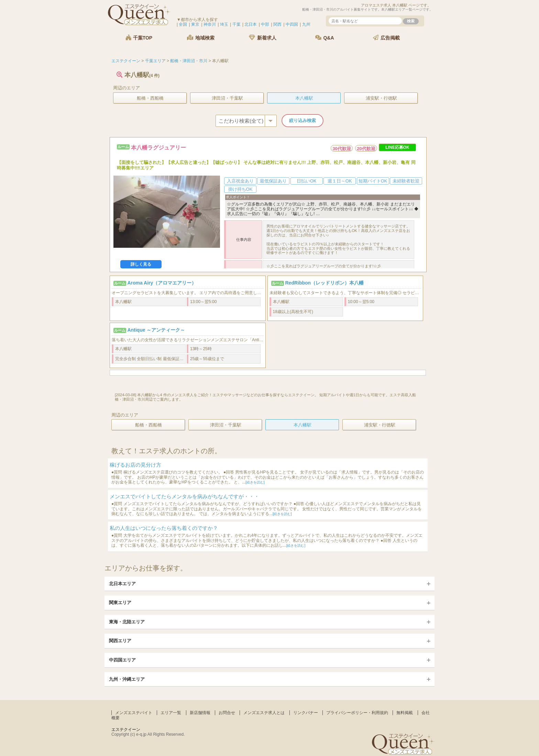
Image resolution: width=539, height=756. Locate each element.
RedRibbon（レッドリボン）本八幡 (324, 283)
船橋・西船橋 (150, 98)
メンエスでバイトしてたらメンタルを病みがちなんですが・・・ (184, 496)
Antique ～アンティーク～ (156, 330)
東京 (195, 24)
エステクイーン (126, 730)
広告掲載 (386, 38)
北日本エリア (122, 584)
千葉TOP (139, 38)
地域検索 (201, 38)
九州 (306, 24)
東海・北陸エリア (127, 622)
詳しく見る (141, 264)
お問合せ (227, 713)
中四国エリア (122, 660)
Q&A (325, 38)
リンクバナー (306, 713)
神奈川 (210, 24)
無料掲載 (405, 713)
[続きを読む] (255, 482)
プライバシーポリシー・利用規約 (357, 713)
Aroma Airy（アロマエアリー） (162, 283)
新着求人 (263, 38)
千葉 (236, 24)
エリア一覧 (171, 713)
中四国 (292, 24)
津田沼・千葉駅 (227, 98)
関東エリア (120, 603)
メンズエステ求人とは (264, 713)
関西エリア (120, 641)
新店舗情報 (200, 713)
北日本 (251, 24)
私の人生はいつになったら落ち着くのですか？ (164, 528)
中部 (265, 24)
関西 (277, 24)
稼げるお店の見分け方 (135, 465)
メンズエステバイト (134, 713)
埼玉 (224, 24)
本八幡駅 (304, 98)
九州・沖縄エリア (127, 679)
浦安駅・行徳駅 (381, 98)
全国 (183, 24)
